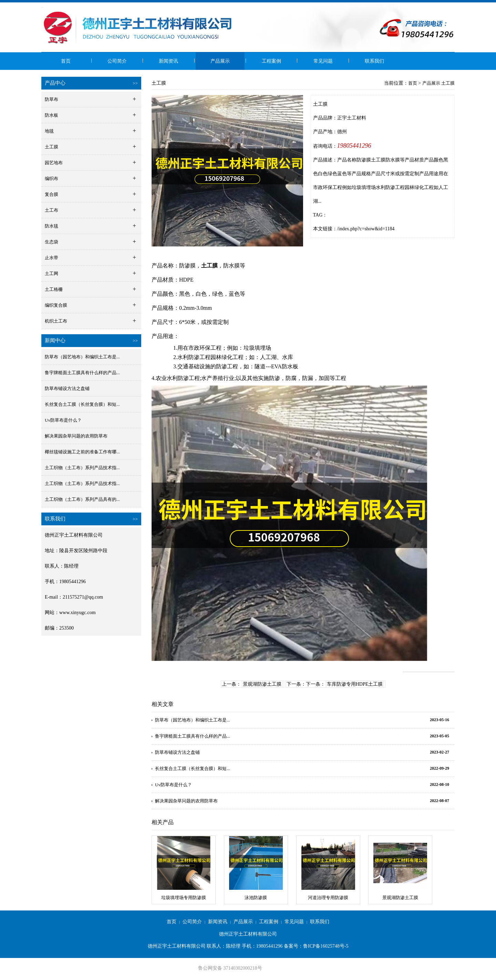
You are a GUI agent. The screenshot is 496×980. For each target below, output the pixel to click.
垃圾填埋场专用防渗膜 (184, 898)
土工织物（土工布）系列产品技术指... (82, 468)
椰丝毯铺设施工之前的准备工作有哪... (82, 452)
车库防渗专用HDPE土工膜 (355, 684)
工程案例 (271, 61)
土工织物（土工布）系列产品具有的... (82, 499)
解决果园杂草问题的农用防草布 (76, 436)
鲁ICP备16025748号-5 (326, 946)
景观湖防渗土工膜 (262, 684)
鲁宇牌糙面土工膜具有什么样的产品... (82, 373)
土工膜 (448, 83)
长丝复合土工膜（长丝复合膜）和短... (82, 404)
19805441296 (354, 146)
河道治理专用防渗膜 (328, 898)
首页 (66, 61)
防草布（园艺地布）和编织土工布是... (82, 357)
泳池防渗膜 (256, 898)
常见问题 (323, 61)
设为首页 (393, 6)
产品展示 (220, 61)
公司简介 (117, 61)
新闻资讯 (168, 61)
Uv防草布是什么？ (63, 420)
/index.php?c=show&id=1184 (366, 229)
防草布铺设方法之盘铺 (67, 388)
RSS (451, 6)
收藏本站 (414, 6)
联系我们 (374, 61)
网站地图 (435, 6)
